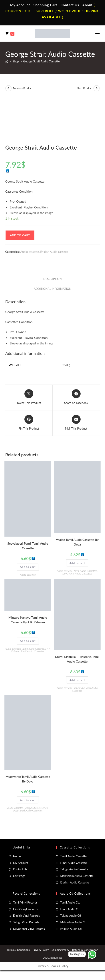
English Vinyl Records (27, 916)
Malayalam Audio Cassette (77, 876)
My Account (20, 5)
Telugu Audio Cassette (74, 869)
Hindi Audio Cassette (74, 863)
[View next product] (97, 88)
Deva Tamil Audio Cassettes (77, 573)
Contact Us (70, 5)
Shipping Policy (60, 950)
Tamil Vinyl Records (25, 902)
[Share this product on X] (29, 397)
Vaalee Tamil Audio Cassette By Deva (77, 542)
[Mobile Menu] (97, 33)
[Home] (7, 61)
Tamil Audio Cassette (73, 856)
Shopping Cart (45, 5)
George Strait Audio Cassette (42, 61)
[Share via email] (76, 423)
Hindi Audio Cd (70, 909)
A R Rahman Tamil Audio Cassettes (31, 650)
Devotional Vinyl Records (29, 929)
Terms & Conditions (18, 950)
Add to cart (20, 235)
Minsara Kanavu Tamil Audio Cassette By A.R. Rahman (28, 620)
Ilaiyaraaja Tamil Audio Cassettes (85, 689)
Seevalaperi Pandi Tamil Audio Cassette (28, 546)
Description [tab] (52, 279)
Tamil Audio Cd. (70, 902)
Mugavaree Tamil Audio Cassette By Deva (28, 779)
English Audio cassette (54, 252)
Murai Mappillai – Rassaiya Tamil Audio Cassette (77, 659)
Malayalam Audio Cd (73, 922)
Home (17, 856)
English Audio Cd (71, 929)
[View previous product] (8, 88)
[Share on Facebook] (76, 397)
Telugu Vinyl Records (26, 922)
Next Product (85, 88)
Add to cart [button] (28, 567)
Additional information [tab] (52, 289)
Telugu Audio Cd (71, 916)
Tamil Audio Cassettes (85, 571)
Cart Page (19, 876)
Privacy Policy (41, 950)
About (87, 5)
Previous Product (23, 88)
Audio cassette (30, 252)
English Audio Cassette (75, 882)
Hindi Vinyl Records (25, 909)
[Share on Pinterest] (29, 423)
